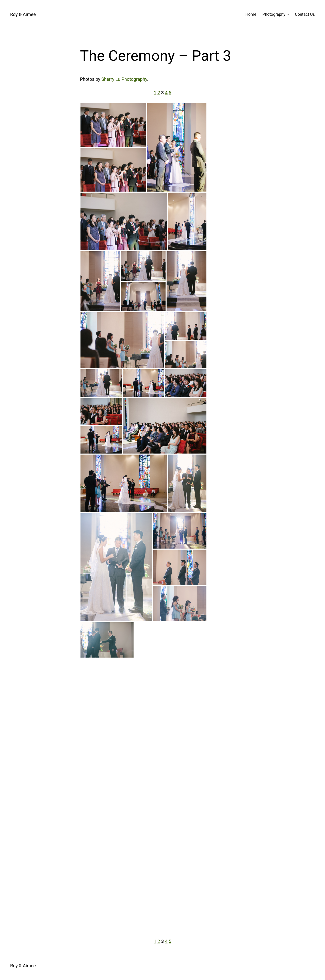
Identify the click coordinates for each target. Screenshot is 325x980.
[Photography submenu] (288, 14)
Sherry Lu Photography (124, 79)
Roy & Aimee (23, 14)
